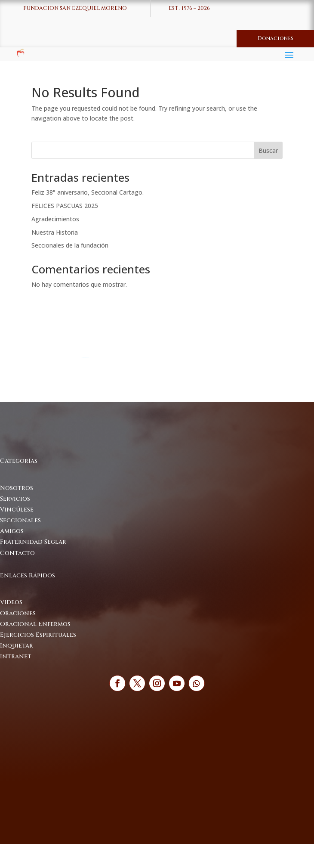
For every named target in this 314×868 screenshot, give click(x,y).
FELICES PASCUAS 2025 (65, 206)
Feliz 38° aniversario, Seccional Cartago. (88, 192)
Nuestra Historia (55, 232)
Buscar (268, 150)
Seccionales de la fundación (70, 245)
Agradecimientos (55, 219)
